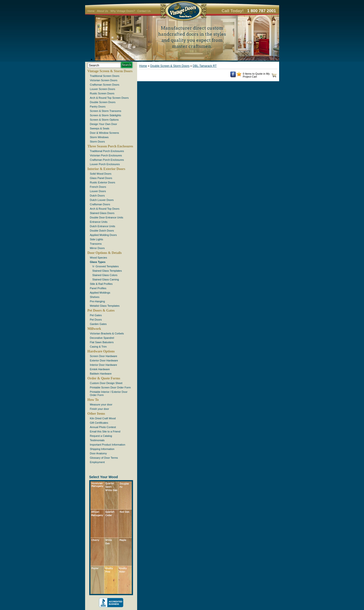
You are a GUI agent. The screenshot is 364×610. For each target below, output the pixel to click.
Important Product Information (108, 445)
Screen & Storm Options (104, 120)
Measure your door (101, 404)
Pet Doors (96, 320)
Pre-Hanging (98, 301)
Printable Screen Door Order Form (110, 387)
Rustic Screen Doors (102, 93)
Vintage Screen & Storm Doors (110, 71)
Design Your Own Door (104, 124)
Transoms (96, 244)
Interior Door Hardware (104, 365)
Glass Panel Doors (101, 178)
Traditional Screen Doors (105, 76)
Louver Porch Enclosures (105, 164)
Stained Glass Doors (102, 213)
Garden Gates (98, 324)
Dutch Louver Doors (102, 200)
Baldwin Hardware (101, 374)
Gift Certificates (99, 423)
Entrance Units (99, 222)
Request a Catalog (101, 436)
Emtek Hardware (100, 369)
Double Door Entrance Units (107, 217)
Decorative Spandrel (102, 338)
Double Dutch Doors (102, 231)
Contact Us (144, 11)
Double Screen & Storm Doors (170, 66)
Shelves (95, 297)
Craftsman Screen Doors (105, 85)
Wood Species (99, 258)
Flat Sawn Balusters (102, 342)
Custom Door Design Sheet (106, 383)
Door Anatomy (98, 453)
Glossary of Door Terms (104, 458)
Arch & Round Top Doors (105, 209)
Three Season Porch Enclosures (110, 146)
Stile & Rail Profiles (101, 284)
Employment (97, 462)
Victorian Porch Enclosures (106, 155)
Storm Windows (99, 137)
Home (91, 11)
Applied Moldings (100, 293)
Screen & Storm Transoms (106, 111)
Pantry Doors (98, 107)
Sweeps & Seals (100, 128)
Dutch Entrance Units (103, 226)
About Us (102, 11)
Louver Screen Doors (103, 89)
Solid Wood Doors (101, 174)
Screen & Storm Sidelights (106, 115)
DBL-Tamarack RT (205, 66)
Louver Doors (98, 191)
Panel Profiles (98, 288)
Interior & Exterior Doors (106, 169)
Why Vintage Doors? (123, 11)
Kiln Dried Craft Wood (103, 418)
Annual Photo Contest (103, 427)
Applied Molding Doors (103, 235)
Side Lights (97, 239)
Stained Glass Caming (106, 279)
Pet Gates (96, 315)
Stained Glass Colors (105, 275)
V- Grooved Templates (106, 266)
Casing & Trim (98, 347)
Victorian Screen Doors (104, 80)
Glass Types (98, 262)
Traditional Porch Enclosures (107, 151)
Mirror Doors (97, 248)
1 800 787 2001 (262, 11)
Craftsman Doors (100, 204)
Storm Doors (98, 142)
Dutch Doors (97, 196)
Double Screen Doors (103, 102)
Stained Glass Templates (107, 271)
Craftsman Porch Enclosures (107, 160)
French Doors (98, 187)
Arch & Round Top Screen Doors (109, 98)
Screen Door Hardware (104, 356)
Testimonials (97, 440)
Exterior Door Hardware (104, 360)
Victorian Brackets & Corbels (107, 333)
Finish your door (100, 409)
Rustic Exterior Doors (103, 182)
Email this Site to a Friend (105, 431)
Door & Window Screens (105, 133)
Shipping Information (102, 449)
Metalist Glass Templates (105, 306)
